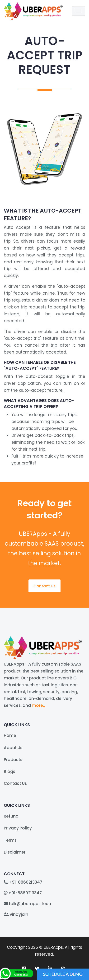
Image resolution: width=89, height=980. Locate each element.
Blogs (9, 771)
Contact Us (44, 586)
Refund (11, 816)
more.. (38, 705)
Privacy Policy (18, 828)
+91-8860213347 (26, 882)
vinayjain (19, 914)
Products (13, 760)
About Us (13, 748)
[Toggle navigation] (79, 11)
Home (10, 735)
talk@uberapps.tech (30, 904)
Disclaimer (15, 852)
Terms (10, 840)
